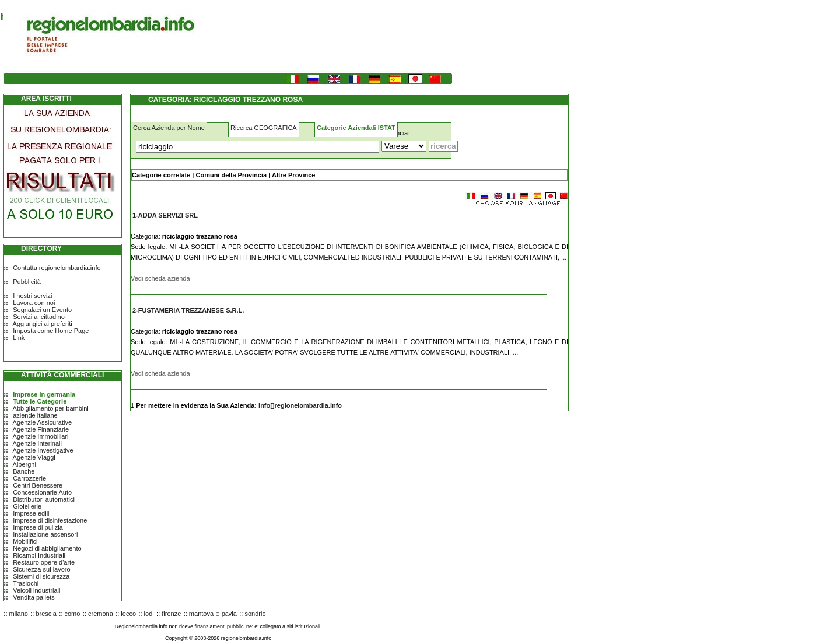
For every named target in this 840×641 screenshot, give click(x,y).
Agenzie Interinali (37, 443)
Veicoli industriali (36, 590)
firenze (171, 614)
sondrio (255, 614)
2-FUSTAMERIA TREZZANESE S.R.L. (188, 310)
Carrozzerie (29, 478)
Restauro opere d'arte (44, 562)
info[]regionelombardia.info (300, 405)
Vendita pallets (34, 597)
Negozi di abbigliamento (47, 548)
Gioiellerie (27, 506)
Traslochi (26, 583)
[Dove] (404, 146)
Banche (24, 471)
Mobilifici (25, 541)
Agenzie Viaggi (34, 457)
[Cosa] (258, 147)
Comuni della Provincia (231, 175)
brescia (46, 614)
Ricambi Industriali (39, 555)
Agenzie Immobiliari (41, 436)
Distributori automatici (44, 499)
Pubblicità (27, 282)
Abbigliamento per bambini (51, 408)
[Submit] (443, 146)
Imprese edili (31, 513)
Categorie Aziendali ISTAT (356, 128)
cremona (101, 614)
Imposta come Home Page (51, 331)
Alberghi (24, 464)
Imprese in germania (44, 394)
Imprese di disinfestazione (50, 520)
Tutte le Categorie (40, 401)
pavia (229, 614)
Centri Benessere (38, 485)
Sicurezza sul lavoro (41, 569)
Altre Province (294, 175)
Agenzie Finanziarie (41, 429)
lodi (149, 614)
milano (19, 614)
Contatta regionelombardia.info (57, 268)
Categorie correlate (161, 175)
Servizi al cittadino (39, 317)
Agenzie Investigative (43, 450)
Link (19, 338)
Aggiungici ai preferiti (43, 324)
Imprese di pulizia (38, 527)
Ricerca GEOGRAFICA (264, 128)
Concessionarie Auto (42, 492)
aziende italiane (35, 415)
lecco (128, 614)
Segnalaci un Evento (42, 310)
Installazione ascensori (45, 534)
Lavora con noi (34, 303)
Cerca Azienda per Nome (169, 128)
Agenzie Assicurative (43, 422)
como (73, 614)
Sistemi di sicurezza (41, 576)
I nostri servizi (32, 296)
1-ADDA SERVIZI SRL (165, 215)
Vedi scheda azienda (160, 278)
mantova (201, 614)
